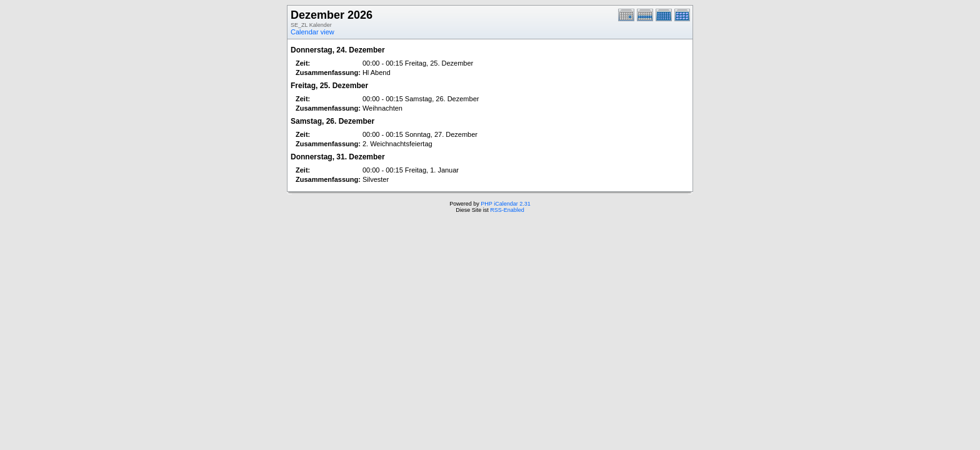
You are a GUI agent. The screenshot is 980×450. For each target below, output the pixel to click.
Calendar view (312, 32)
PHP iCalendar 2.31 (505, 204)
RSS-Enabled (507, 210)
